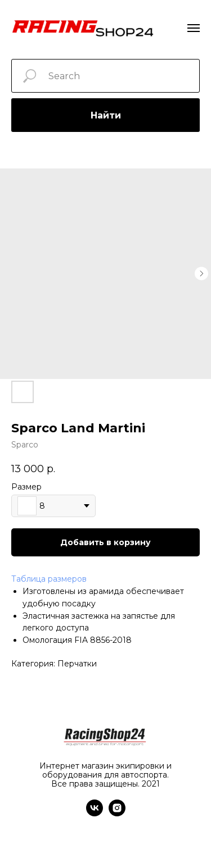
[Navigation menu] (194, 28)
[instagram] (117, 813)
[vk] (95, 813)
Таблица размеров (49, 579)
